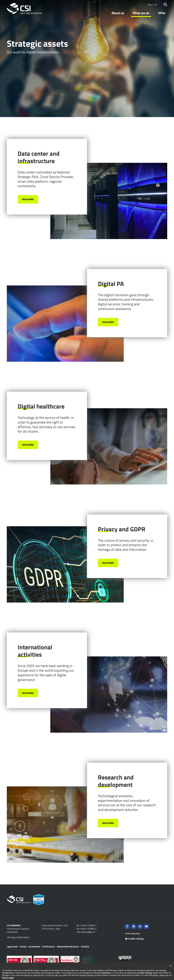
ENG (150, 5)
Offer (162, 13)
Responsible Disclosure (68, 947)
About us (118, 13)
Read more (28, 199)
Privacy (23, 947)
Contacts (85, 947)
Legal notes (12, 947)
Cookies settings (135, 939)
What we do (141, 13)
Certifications (49, 947)
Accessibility (34, 947)
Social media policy (133, 933)
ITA (155, 5)
